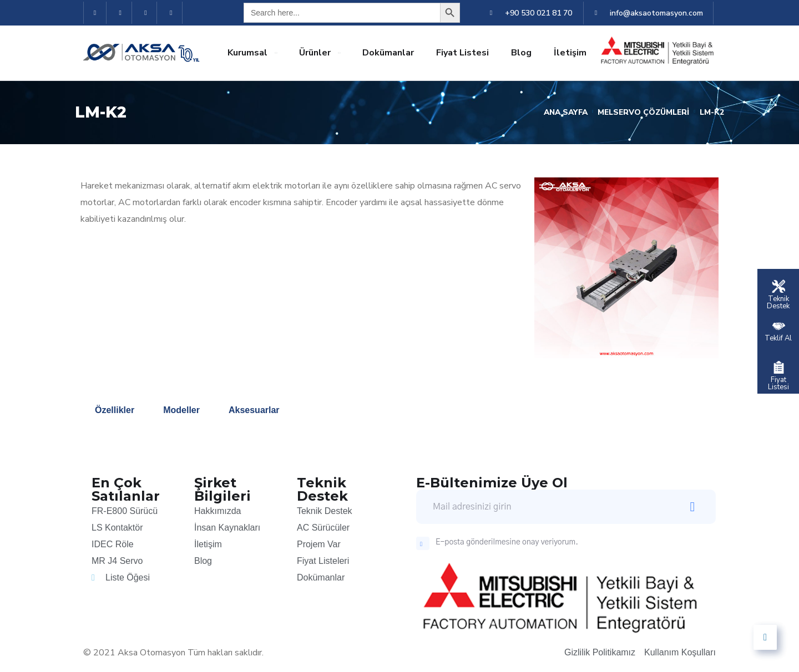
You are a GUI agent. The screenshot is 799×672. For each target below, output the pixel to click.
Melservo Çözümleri (643, 112)
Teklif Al (778, 338)
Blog (521, 53)
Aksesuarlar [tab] (254, 410)
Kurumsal (247, 53)
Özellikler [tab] (115, 410)
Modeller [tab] (181, 410)
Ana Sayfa (563, 112)
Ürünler (315, 53)
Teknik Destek (778, 302)
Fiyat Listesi (462, 53)
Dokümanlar (388, 53)
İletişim (570, 53)
